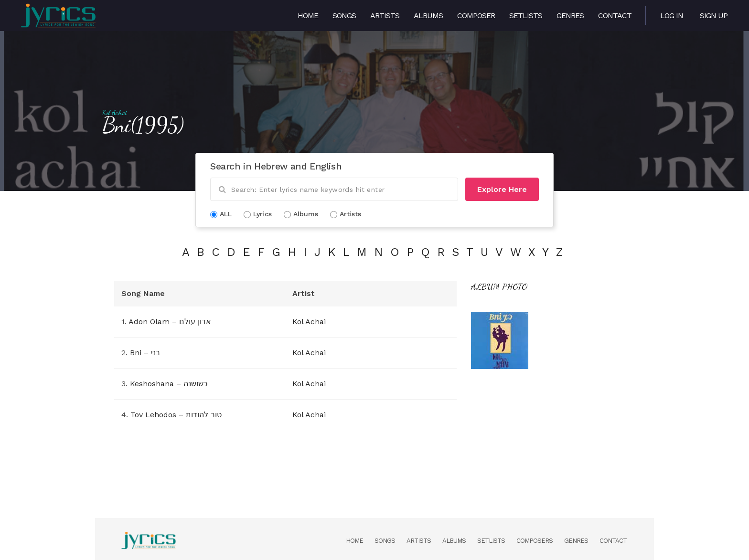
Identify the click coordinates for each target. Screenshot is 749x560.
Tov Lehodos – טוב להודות (176, 415)
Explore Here (502, 189)
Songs (344, 16)
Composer (476, 16)
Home (308, 16)
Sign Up (714, 16)
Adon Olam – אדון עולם (170, 322)
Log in (672, 16)
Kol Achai (115, 113)
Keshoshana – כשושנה (169, 384)
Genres (570, 16)
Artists (385, 16)
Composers (535, 541)
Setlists (526, 16)
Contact (615, 16)
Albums (428, 16)
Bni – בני (145, 353)
